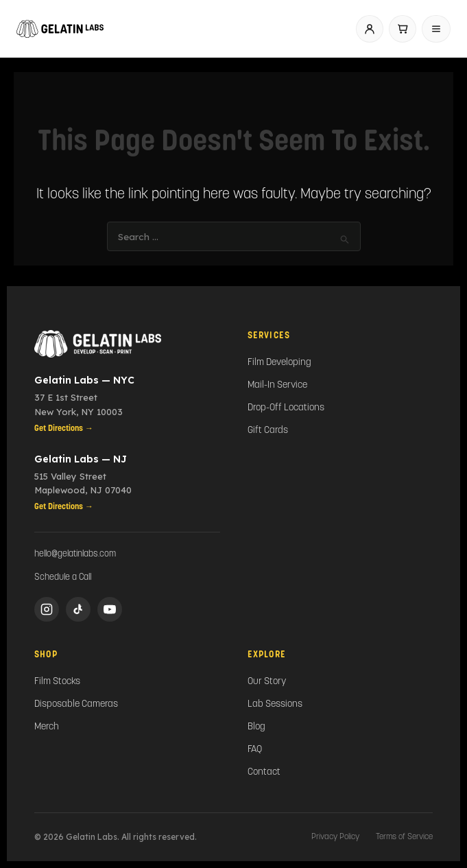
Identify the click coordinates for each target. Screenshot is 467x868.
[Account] (370, 29)
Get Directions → (64, 429)
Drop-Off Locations (286, 408)
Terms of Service (404, 837)
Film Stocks (57, 682)
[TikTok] (78, 609)
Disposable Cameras (76, 704)
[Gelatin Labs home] (60, 29)
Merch (47, 727)
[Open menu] (436, 29)
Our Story (267, 682)
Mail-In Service (277, 385)
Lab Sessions (275, 704)
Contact (264, 772)
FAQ (255, 750)
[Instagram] (47, 609)
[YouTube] (110, 609)
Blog (256, 727)
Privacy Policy (335, 837)
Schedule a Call (63, 577)
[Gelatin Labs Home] (127, 344)
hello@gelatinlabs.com (75, 554)
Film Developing (279, 363)
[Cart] (403, 29)
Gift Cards (268, 431)
